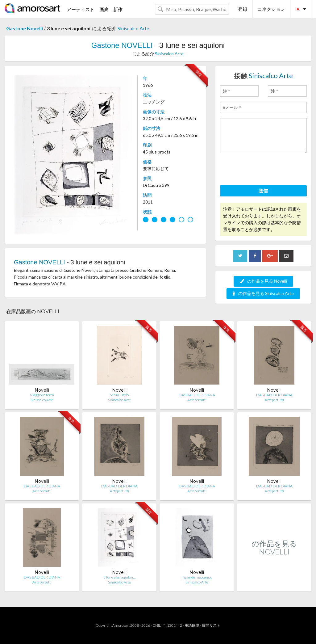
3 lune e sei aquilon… (119, 577)
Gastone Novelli (25, 28)
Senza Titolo (119, 395)
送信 (263, 191)
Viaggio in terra (42, 395)
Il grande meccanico (197, 577)
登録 (243, 9)
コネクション (271, 9)
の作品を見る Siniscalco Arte (263, 293)
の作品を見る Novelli (263, 281)
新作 (118, 9)
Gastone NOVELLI (122, 45)
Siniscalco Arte (133, 28)
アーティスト (81, 9)
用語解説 (192, 625)
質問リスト (211, 625)
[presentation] (267, 170)
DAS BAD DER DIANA (197, 395)
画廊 (104, 9)
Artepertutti (197, 400)
